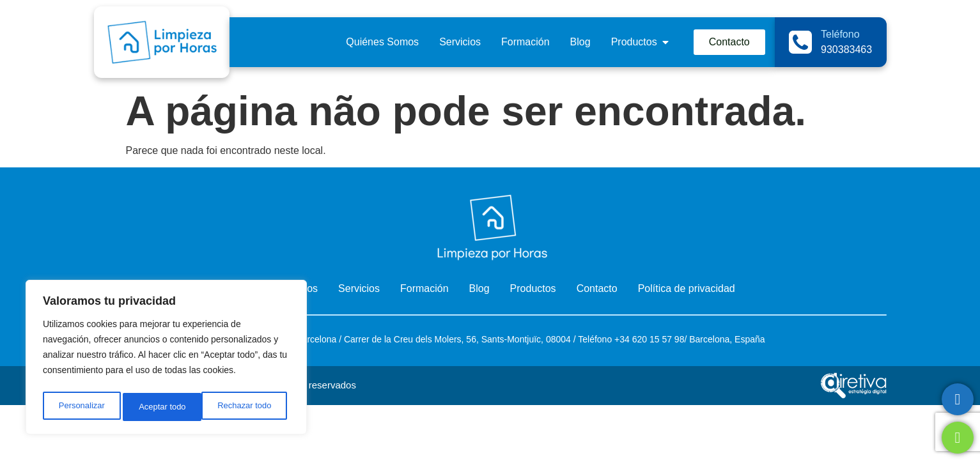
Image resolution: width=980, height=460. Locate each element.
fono (603, 339)
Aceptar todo (251, 407)
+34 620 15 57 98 (648, 339)
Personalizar (81, 407)
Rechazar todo (166, 407)
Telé (586, 339)
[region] (166, 360)
